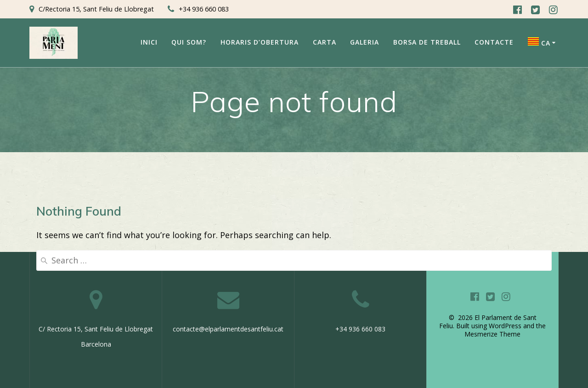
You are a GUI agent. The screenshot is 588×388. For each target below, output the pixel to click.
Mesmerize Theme (492, 334)
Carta (325, 42)
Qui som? (189, 42)
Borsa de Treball (427, 42)
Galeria (365, 42)
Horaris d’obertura (260, 42)
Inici (149, 42)
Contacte (494, 42)
